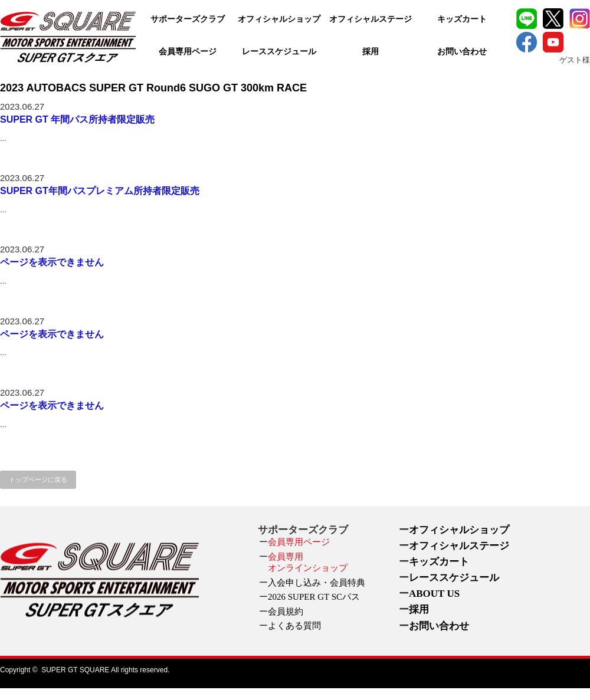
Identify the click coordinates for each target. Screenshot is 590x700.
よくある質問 (294, 626)
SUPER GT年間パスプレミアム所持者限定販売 (100, 191)
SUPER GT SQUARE (75, 670)
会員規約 (286, 612)
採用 (371, 52)
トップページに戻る (38, 479)
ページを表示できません (52, 262)
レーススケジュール (279, 52)
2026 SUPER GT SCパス (314, 597)
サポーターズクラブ (188, 19)
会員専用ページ (188, 52)
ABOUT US (434, 594)
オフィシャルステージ (371, 19)
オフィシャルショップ (279, 19)
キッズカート (462, 19)
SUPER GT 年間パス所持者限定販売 (77, 119)
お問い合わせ (462, 52)
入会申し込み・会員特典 (317, 583)
